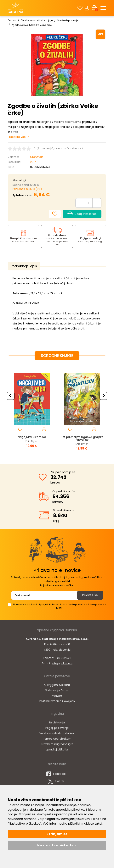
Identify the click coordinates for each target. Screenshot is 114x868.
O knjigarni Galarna (57, 684)
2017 (33, 162)
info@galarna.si (62, 663)
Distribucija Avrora (57, 689)
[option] (32, 408)
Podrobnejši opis (23, 266)
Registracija (57, 722)
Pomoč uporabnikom (57, 738)
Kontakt (57, 695)
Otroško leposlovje (68, 20)
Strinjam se (57, 834)
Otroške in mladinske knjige (37, 20)
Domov (12, 20)
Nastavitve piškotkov (57, 845)
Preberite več (17, 137)
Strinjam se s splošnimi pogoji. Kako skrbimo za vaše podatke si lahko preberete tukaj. (59, 605)
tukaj (98, 824)
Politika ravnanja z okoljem (57, 700)
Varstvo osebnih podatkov (57, 733)
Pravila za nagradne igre (57, 743)
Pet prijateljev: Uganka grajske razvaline (82, 437)
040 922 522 (63, 657)
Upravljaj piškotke (57, 749)
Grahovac (37, 157)
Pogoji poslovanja (57, 727)
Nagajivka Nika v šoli (32, 436)
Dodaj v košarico (82, 214)
